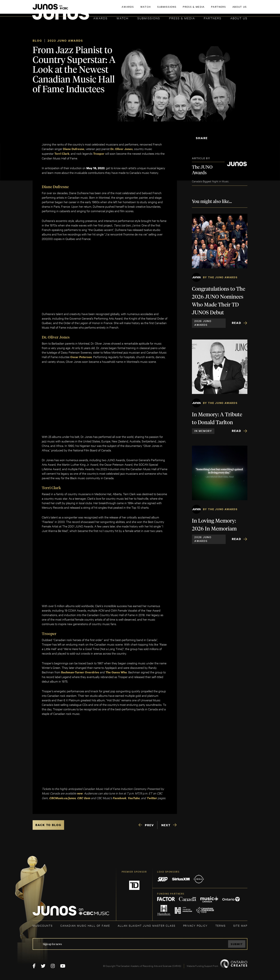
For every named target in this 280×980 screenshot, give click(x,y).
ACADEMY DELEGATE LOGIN (230, 9)
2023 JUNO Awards (65, 41)
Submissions (149, 18)
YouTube (134, 798)
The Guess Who (116, 672)
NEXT (166, 825)
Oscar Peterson (81, 357)
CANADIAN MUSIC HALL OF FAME (85, 925)
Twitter (152, 798)
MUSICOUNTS (43, 925)
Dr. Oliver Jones (122, 149)
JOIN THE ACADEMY (195, 9)
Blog (37, 41)
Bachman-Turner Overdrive (80, 672)
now (80, 793)
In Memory (203, 431)
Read (237, 323)
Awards (100, 18)
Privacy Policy (195, 925)
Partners (213, 18)
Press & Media (182, 18)
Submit (237, 944)
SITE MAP (240, 925)
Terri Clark (62, 154)
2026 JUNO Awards (203, 323)
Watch (123, 18)
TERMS (220, 925)
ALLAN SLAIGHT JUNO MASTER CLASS (146, 925)
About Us (239, 18)
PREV (149, 825)
